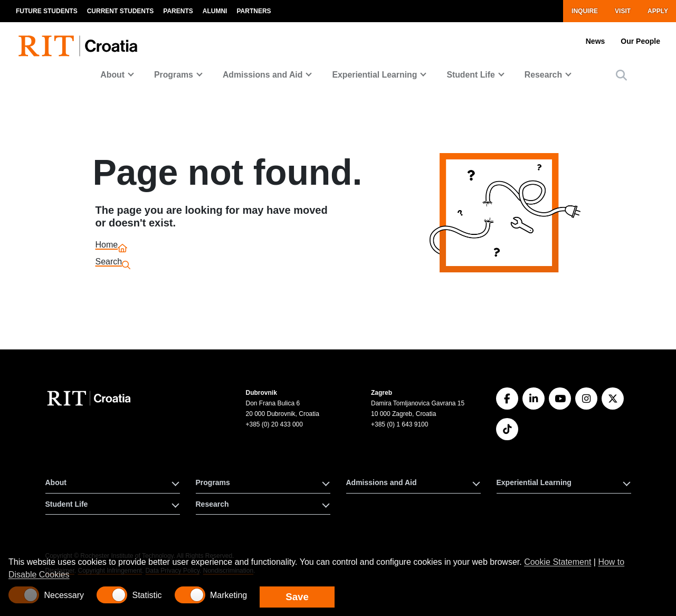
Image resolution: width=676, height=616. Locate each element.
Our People (640, 41)
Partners (254, 11)
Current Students (121, 11)
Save (297, 597)
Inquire (585, 11)
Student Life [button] (67, 504)
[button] (621, 75)
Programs (174, 75)
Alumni (215, 11)
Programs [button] (213, 482)
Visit (623, 11)
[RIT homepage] (80, 40)
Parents (178, 11)
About (112, 75)
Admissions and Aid (263, 75)
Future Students (47, 11)
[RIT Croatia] (91, 398)
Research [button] (212, 504)
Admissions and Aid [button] (382, 482)
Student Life (470, 75)
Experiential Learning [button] (534, 482)
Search (109, 263)
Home (107, 246)
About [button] (56, 482)
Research (543, 75)
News (596, 41)
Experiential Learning (374, 75)
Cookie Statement (558, 562)
